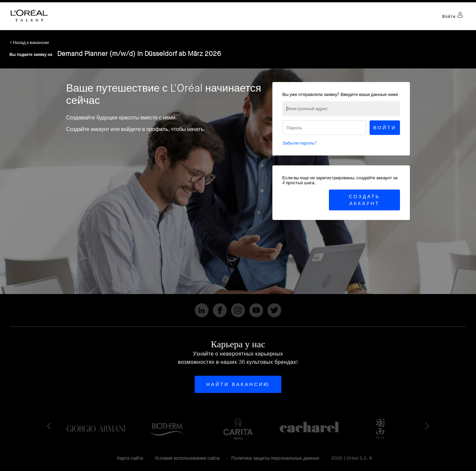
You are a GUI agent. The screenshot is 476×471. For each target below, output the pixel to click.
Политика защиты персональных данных (275, 458)
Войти (453, 17)
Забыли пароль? (299, 143)
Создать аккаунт (364, 200)
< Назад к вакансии (29, 43)
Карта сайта (130, 458)
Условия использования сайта (187, 458)
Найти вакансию (238, 384)
